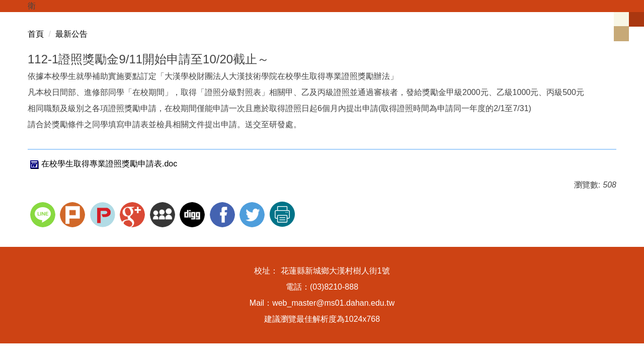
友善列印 (282, 214)
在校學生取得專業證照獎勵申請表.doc (102, 164)
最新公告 (71, 34)
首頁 (36, 34)
